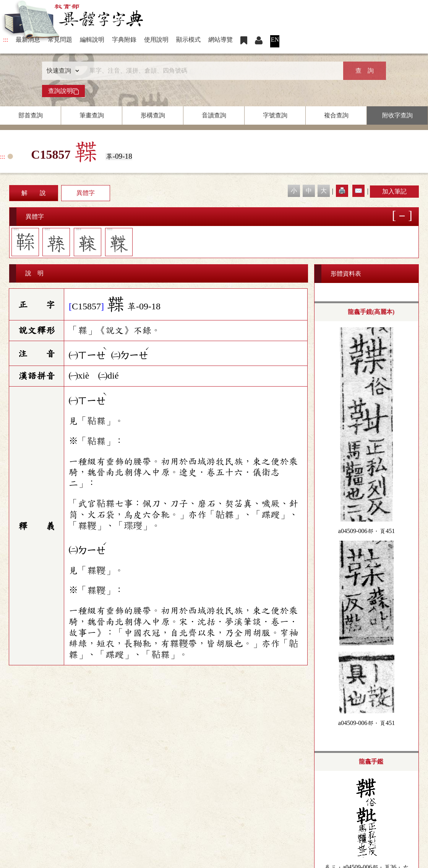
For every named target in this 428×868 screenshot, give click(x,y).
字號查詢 (275, 115)
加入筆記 (394, 191)
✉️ (358, 191)
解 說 (34, 193)
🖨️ (342, 191)
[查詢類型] (61, 71)
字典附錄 (124, 40)
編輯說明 (92, 40)
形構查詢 (153, 115)
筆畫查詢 (92, 115)
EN (275, 40)
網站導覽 (220, 40)
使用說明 (156, 40)
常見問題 (60, 40)
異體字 (86, 193)
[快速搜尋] (211, 71)
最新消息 (28, 40)
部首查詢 (31, 115)
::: (6, 40)
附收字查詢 (397, 115)
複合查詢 (336, 115)
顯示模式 (188, 40)
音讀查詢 (214, 115)
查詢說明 (63, 91)
